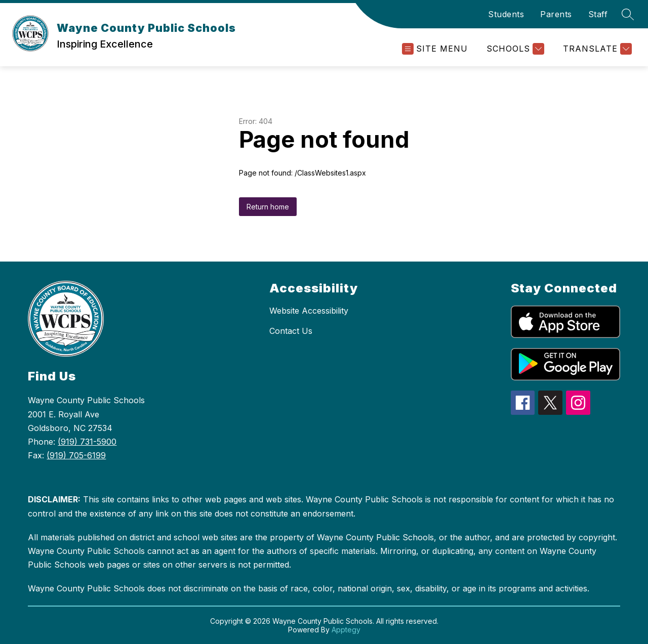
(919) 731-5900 (87, 442)
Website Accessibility (309, 311)
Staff (598, 14)
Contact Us (291, 331)
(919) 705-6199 (76, 455)
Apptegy (346, 630)
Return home (268, 207)
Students (506, 14)
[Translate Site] (596, 49)
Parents (556, 14)
